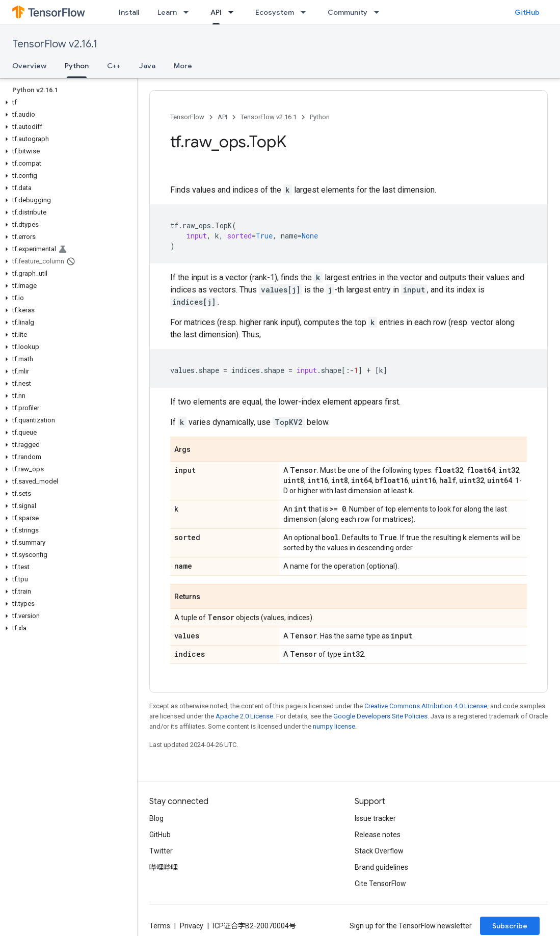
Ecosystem (275, 12)
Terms (160, 926)
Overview (29, 66)
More (183, 66)
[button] (66, 102)
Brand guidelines (381, 867)
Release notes (378, 835)
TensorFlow (187, 117)
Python (320, 117)
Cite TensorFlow (380, 884)
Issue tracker (375, 818)
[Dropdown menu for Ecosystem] (306, 12)
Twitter (161, 851)
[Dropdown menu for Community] (380, 12)
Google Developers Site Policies (380, 716)
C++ (114, 66)
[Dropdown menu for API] (234, 12)
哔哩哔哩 (164, 867)
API (222, 117)
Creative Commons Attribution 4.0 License (426, 706)
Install (129, 12)
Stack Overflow (379, 851)
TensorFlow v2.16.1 (55, 44)
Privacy (192, 926)
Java (147, 66)
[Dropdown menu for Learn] (189, 12)
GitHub (527, 12)
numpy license (334, 726)
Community (348, 12)
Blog (156, 818)
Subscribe (510, 926)
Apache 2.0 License (244, 716)
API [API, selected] (216, 12)
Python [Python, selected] (77, 66)
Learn (167, 12)
